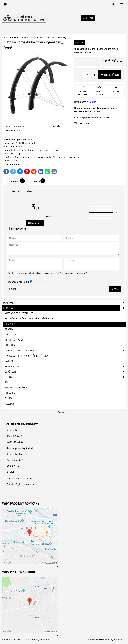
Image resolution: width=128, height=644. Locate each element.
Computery (11, 335)
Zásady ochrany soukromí (36, 639)
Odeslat (115, 289)
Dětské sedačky (14, 340)
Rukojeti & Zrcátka (16, 388)
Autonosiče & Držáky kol (20, 313)
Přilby (65, 377)
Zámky (8, 398)
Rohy (8, 382)
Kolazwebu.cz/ (64, 412)
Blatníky (10, 324)
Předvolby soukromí (11, 639)
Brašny (9, 329)
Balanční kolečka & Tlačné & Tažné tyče (29, 319)
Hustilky (10, 345)
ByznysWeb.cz (118, 640)
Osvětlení (65, 372)
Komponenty (65, 303)
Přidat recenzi (35, 223)
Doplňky (65, 308)
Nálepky (9, 404)
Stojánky (10, 393)
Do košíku (110, 75)
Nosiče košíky (65, 366)
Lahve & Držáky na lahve (65, 351)
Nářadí (9, 361)
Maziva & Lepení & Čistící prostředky (26, 356)
